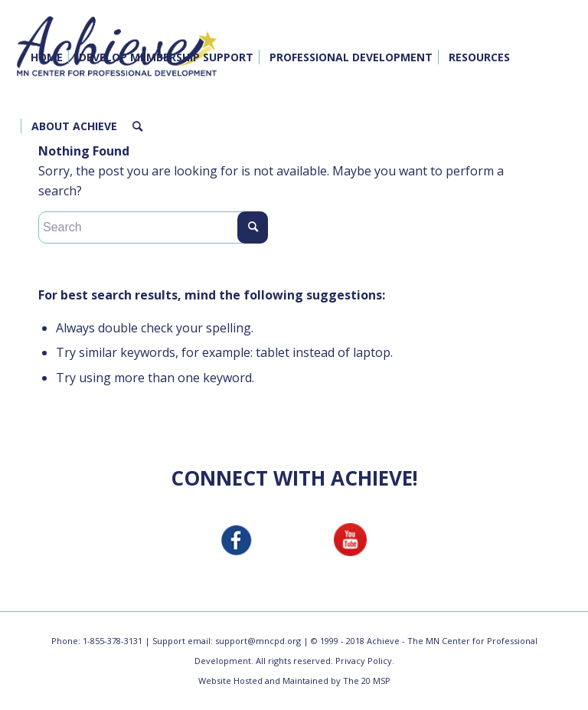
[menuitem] (47, 57)
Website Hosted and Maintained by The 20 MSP (294, 681)
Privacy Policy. (365, 661)
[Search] (137, 126)
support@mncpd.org (258, 641)
